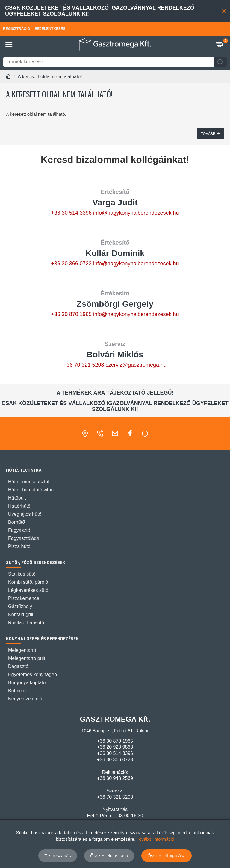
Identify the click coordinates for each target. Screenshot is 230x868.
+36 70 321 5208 (84, 365)
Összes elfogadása (167, 856)
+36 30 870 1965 (71, 314)
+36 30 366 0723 (71, 264)
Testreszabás (57, 856)
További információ (156, 839)
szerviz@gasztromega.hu (136, 365)
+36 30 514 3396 (71, 213)
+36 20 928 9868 (115, 747)
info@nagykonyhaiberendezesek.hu (136, 213)
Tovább (208, 134)
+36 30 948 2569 (115, 778)
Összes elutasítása (109, 856)
